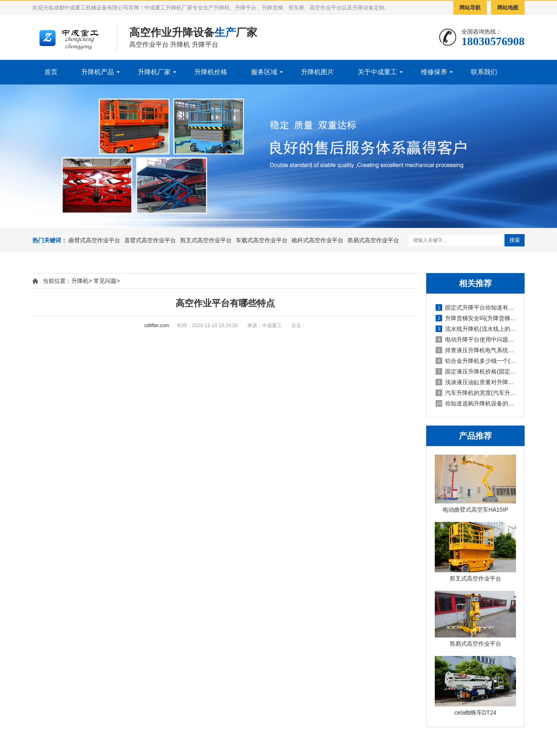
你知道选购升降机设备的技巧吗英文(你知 (476, 403)
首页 (51, 72)
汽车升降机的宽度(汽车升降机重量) (476, 393)
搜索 (515, 240)
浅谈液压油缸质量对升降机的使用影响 (476, 382)
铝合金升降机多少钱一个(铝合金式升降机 (476, 361)
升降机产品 (98, 72)
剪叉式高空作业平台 (206, 240)
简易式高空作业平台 (373, 240)
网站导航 (470, 8)
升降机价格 (211, 72)
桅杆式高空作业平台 (317, 240)
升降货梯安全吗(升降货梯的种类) (476, 318)
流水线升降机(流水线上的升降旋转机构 (476, 329)
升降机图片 (317, 72)
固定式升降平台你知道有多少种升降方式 (476, 307)
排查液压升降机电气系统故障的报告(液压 (476, 350)
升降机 (80, 281)
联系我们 (484, 72)
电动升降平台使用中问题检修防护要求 (476, 339)
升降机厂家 (154, 72)
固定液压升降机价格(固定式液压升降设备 (476, 371)
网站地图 (508, 8)
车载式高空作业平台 (262, 240)
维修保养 (434, 72)
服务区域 (264, 72)
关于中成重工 (377, 72)
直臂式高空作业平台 (150, 240)
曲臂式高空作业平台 (94, 240)
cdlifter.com (157, 326)
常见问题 (105, 281)
